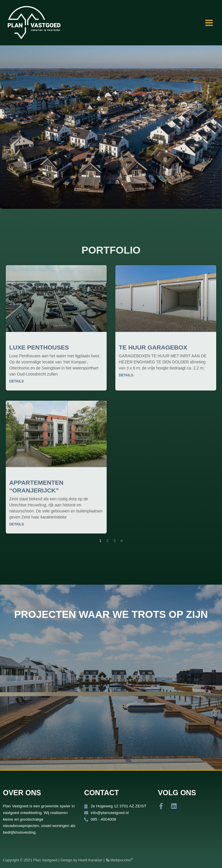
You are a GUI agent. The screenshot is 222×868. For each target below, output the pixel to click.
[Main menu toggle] (209, 23)
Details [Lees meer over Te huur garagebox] (126, 375)
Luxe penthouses (39, 347)
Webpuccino (121, 860)
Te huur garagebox (153, 347)
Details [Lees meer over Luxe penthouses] (16, 381)
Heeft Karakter (90, 860)
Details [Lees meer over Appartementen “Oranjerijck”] (16, 524)
